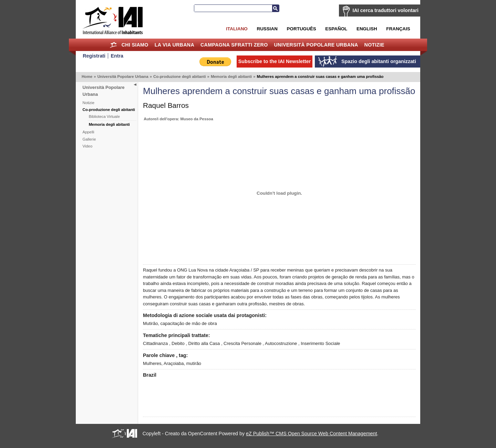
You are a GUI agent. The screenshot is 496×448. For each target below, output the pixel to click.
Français (398, 29)
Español (336, 29)
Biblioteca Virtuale (104, 116)
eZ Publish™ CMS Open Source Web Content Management (311, 434)
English (367, 29)
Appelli (89, 132)
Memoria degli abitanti (231, 77)
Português (302, 29)
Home (113, 45)
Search (276, 8)
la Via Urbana (174, 45)
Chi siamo (135, 45)
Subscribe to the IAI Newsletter (275, 61)
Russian (267, 29)
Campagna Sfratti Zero (234, 45)
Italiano (237, 29)
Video (88, 146)
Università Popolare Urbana (316, 45)
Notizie (374, 45)
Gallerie (89, 139)
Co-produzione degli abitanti (180, 77)
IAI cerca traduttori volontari (386, 10)
